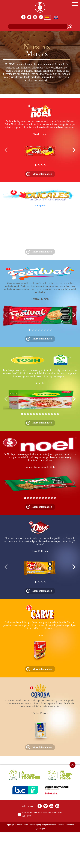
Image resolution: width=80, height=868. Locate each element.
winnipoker (40, 205)
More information (42, 174)
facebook (23, 17)
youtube (35, 17)
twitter (29, 17)
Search (69, 27)
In (41, 17)
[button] (74, 150)
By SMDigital (40, 829)
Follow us (27, 806)
